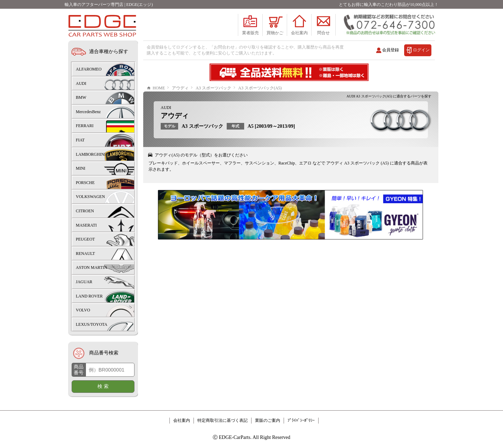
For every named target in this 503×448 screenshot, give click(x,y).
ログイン (421, 50)
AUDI (166, 108)
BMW (81, 97)
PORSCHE (85, 183)
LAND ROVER (89, 296)
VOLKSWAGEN (90, 197)
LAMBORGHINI (91, 154)
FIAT (80, 140)
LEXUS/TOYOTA (92, 324)
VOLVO (83, 310)
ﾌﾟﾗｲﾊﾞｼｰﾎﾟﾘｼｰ (301, 420)
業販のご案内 (268, 420)
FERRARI (85, 126)
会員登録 (391, 50)
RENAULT (85, 254)
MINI (81, 168)
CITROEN (85, 211)
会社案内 (182, 420)
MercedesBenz (88, 112)
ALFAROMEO (89, 69)
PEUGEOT (85, 239)
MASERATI (86, 225)
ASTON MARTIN (91, 267)
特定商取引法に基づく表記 (223, 420)
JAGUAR (84, 282)
